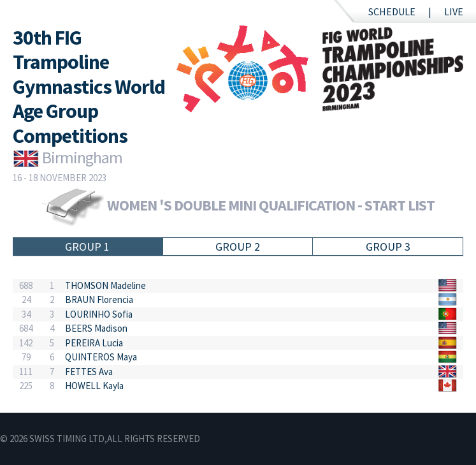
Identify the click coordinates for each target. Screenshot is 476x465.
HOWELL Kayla (94, 386)
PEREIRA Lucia (94, 343)
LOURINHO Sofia (99, 314)
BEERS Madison (96, 328)
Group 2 (238, 247)
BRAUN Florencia (99, 299)
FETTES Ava (89, 372)
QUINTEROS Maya (101, 357)
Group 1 (87, 247)
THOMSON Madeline (105, 285)
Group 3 (388, 247)
